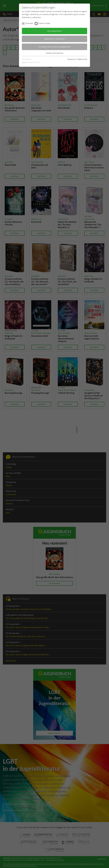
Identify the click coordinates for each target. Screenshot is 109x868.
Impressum (72, 59)
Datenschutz (82, 59)
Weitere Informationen (54, 53)
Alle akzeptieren (54, 31)
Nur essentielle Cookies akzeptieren (55, 47)
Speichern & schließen (54, 39)
